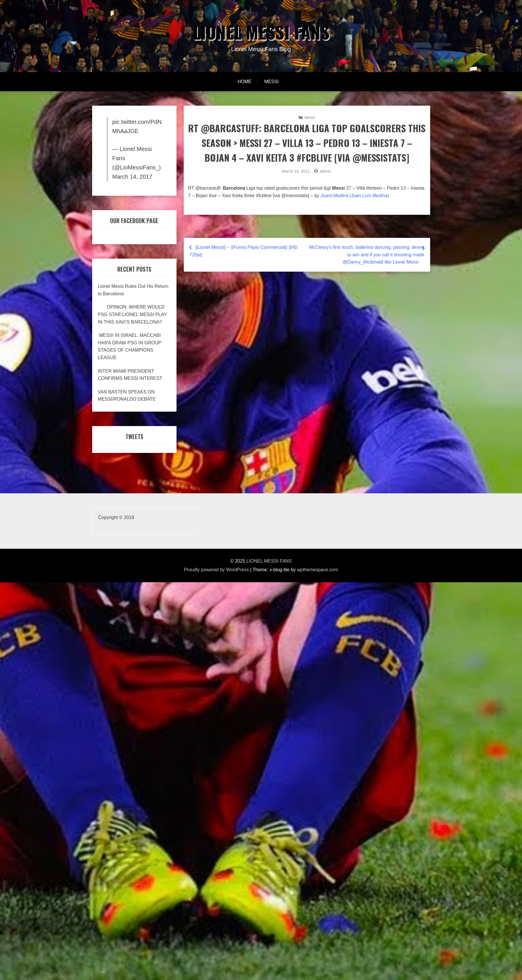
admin (325, 171)
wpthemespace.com (317, 570)
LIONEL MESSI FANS (261, 32)
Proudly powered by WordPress (217, 570)
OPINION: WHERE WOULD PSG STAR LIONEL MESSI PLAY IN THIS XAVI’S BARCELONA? (132, 314)
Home (244, 82)
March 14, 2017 (132, 177)
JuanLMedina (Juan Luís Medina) (355, 196)
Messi (272, 82)
